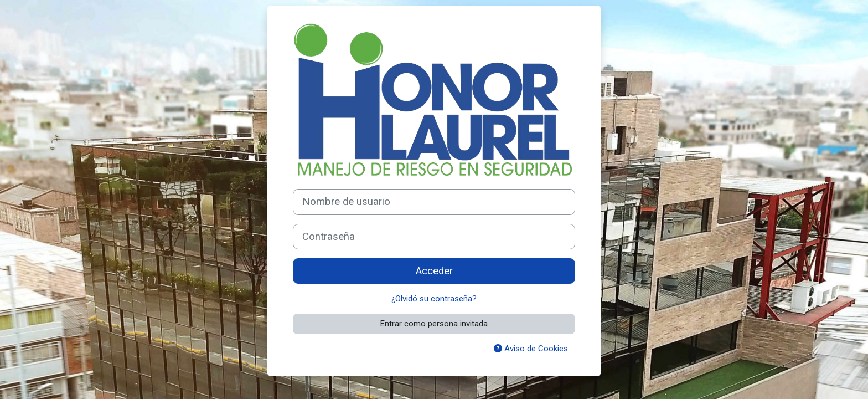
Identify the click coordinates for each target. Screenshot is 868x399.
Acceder (434, 271)
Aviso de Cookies (531, 349)
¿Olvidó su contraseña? (434, 299)
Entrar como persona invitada (434, 324)
